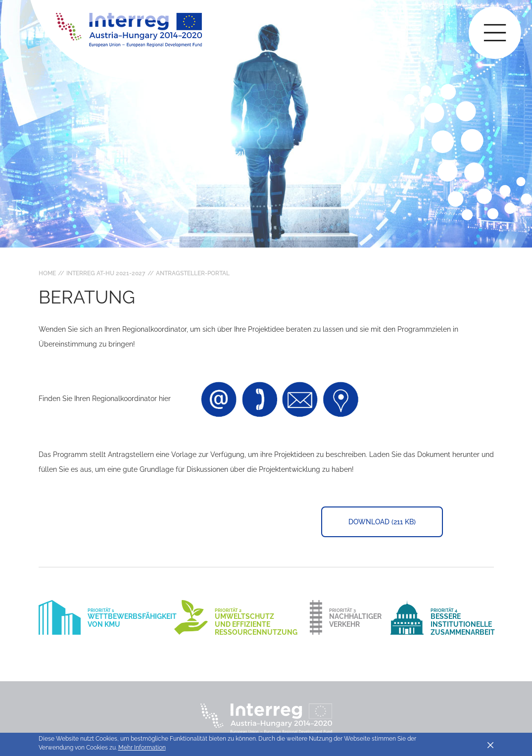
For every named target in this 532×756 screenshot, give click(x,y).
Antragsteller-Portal (193, 273)
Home (47, 273)
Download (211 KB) (382, 522)
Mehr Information (142, 748)
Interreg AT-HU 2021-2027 (106, 273)
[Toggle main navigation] (495, 33)
